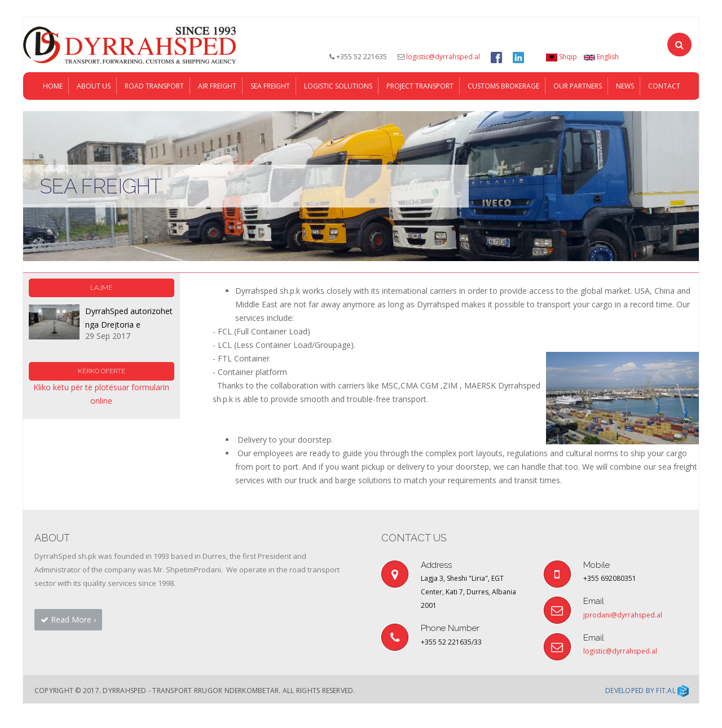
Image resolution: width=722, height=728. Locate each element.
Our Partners (578, 110)
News (625, 110)
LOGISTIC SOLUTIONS (338, 110)
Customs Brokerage (503, 110)
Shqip (562, 57)
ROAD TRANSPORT (154, 110)
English (601, 57)
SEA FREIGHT (270, 110)
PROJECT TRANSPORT (420, 110)
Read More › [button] (68, 644)
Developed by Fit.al (647, 715)
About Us (94, 110)
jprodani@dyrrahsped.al (623, 639)
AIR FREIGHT (217, 110)
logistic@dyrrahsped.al (443, 57)
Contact (664, 110)
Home (53, 110)
